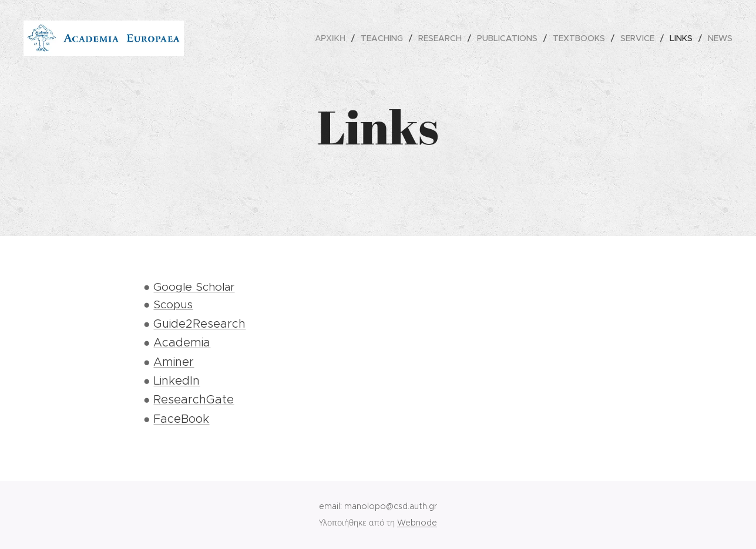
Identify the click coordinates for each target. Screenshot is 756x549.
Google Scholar (194, 287)
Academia (182, 342)
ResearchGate (194, 399)
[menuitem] (334, 38)
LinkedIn (177, 380)
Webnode (417, 523)
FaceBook (181, 419)
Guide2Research (199, 324)
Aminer (174, 362)
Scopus (173, 304)
